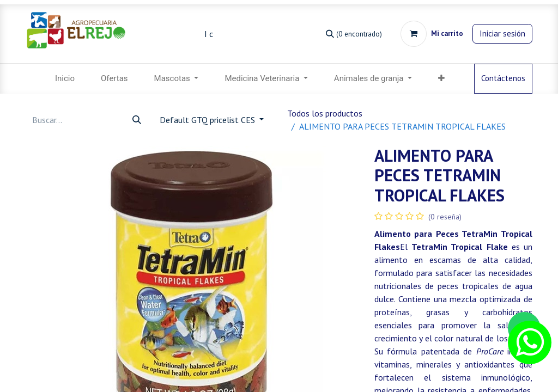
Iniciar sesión (502, 33)
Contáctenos (503, 78)
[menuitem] (65, 79)
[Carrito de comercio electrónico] (432, 34)
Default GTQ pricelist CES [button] (208, 120)
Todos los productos (325, 113)
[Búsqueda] (354, 33)
